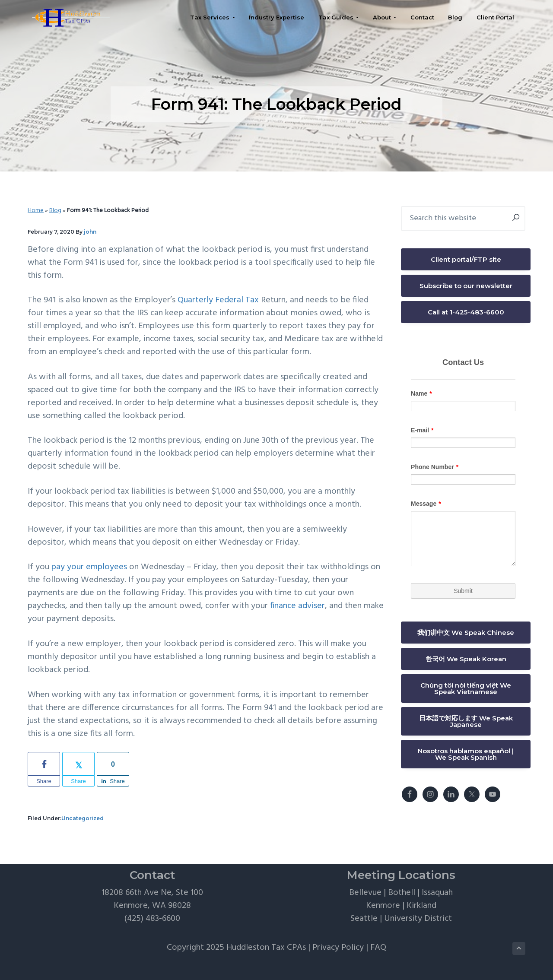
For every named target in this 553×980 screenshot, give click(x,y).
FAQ (378, 948)
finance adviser (297, 606)
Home (36, 211)
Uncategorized (83, 818)
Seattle (364, 919)
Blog (55, 211)
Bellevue (365, 893)
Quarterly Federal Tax (218, 300)
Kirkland (421, 906)
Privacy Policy (338, 948)
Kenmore (383, 906)
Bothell (402, 893)
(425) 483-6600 (152, 919)
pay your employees (89, 567)
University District (418, 919)
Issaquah (437, 893)
